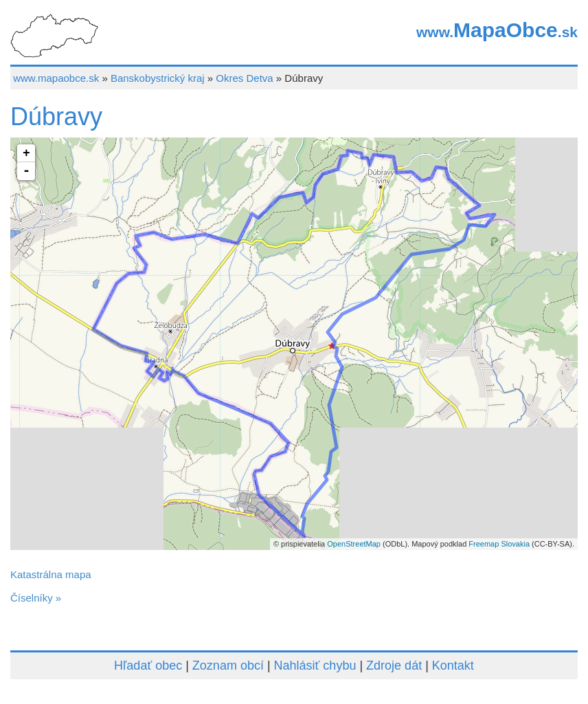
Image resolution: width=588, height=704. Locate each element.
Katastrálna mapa (51, 574)
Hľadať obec (148, 665)
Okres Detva (244, 78)
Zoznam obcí (228, 665)
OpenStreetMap (354, 544)
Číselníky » (36, 598)
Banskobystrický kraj (158, 78)
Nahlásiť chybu (315, 665)
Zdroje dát (394, 665)
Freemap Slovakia (499, 544)
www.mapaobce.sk (56, 78)
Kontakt (453, 665)
